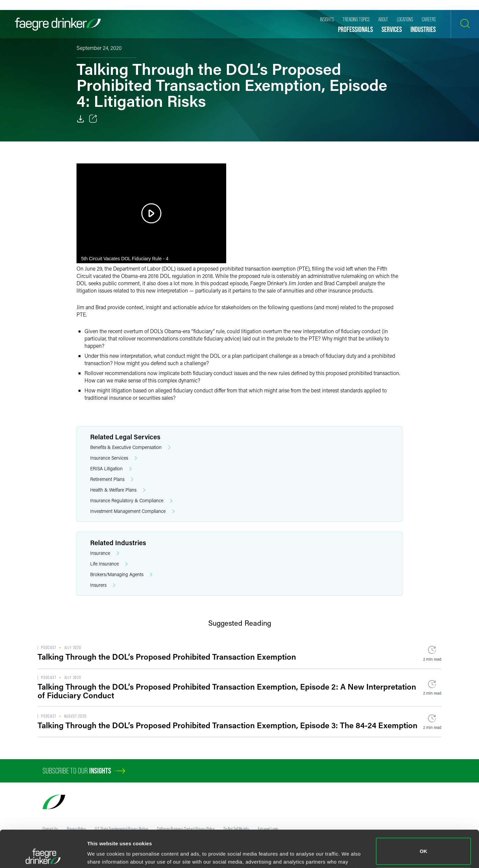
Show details (103, 854)
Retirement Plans (112, 479)
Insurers (103, 585)
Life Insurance (109, 564)
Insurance (105, 553)
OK (424, 817)
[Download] (80, 119)
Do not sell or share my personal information (424, 846)
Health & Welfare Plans (118, 490)
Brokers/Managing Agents (121, 575)
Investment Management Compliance (132, 511)
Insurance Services (114, 458)
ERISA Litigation (111, 469)
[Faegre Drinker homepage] (58, 24)
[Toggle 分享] (93, 119)
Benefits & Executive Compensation (130, 447)
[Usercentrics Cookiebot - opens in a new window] (43, 855)
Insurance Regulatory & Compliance (131, 501)
